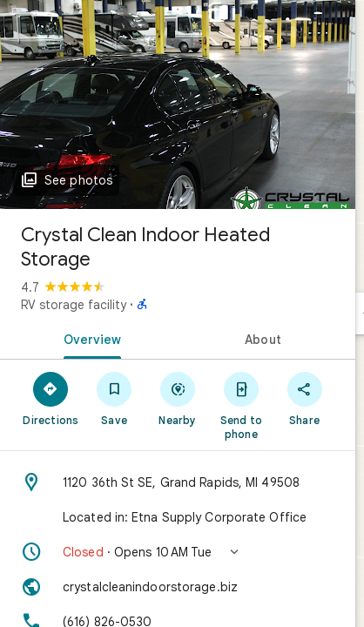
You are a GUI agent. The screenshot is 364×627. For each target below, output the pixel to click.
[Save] (115, 398)
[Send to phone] (241, 405)
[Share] (304, 398)
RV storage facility (74, 305)
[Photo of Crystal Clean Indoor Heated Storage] (178, 104)
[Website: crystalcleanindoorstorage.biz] (178, 587)
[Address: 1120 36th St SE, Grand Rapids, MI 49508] (178, 482)
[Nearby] (178, 398)
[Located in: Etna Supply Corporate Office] (178, 517)
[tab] (89, 338)
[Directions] (51, 398)
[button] (178, 552)
